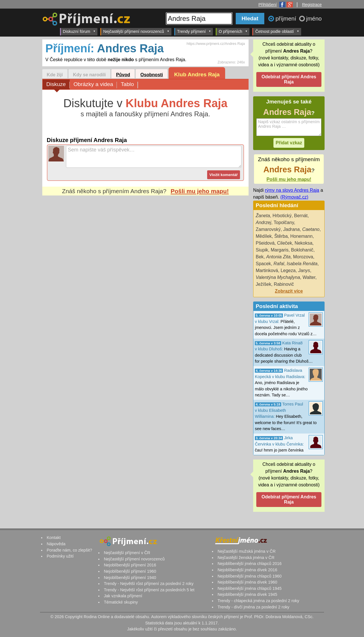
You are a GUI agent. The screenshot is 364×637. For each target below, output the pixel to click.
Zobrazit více (289, 291)
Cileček (285, 243)
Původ (123, 75)
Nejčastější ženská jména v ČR (246, 558)
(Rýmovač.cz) (294, 197)
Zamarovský (268, 229)
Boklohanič (302, 250)
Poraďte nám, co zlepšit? (69, 550)
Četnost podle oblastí (277, 31)
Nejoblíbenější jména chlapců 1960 (249, 576)
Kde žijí (55, 75)
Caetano (311, 229)
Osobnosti (152, 75)
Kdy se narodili (90, 75)
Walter (309, 277)
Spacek (263, 264)
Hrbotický (282, 216)
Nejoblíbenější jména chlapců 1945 (249, 588)
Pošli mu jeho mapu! (200, 191)
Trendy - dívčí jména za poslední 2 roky (253, 607)
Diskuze (58, 85)
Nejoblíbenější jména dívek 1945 (247, 594)
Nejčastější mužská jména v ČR (246, 551)
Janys (304, 270)
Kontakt (54, 538)
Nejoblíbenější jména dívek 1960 (247, 582)
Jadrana (291, 229)
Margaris (279, 250)
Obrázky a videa (95, 85)
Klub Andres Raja (197, 74)
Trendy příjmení (194, 31)
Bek (260, 257)
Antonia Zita (278, 257)
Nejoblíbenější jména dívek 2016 (247, 570)
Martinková (267, 270)
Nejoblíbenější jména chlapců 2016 (249, 564)
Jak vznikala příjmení (123, 596)
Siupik (262, 250)
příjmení (287, 19)
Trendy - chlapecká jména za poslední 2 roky (258, 601)
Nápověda (56, 544)
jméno (314, 19)
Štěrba (281, 236)
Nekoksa (303, 243)
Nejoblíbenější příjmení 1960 (130, 571)
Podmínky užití (60, 556)
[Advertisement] (145, 249)
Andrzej (263, 222)
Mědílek (264, 236)
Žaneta (263, 216)
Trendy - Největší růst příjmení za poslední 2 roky (149, 584)
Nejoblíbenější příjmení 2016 (130, 565)
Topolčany (284, 222)
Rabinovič (284, 284)
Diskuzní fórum (79, 31)
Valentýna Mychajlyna (278, 277)
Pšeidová (265, 243)
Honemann (301, 236)
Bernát (301, 216)
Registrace (312, 5)
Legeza (288, 270)
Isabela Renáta (302, 264)
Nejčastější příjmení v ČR (127, 553)
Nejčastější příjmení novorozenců (136, 31)
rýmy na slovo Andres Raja (292, 190)
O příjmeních (233, 31)
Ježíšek (263, 284)
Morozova (303, 257)
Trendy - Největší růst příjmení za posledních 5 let (149, 590)
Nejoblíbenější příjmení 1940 (130, 578)
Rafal (279, 264)
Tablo (129, 85)
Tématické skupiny (121, 602)
